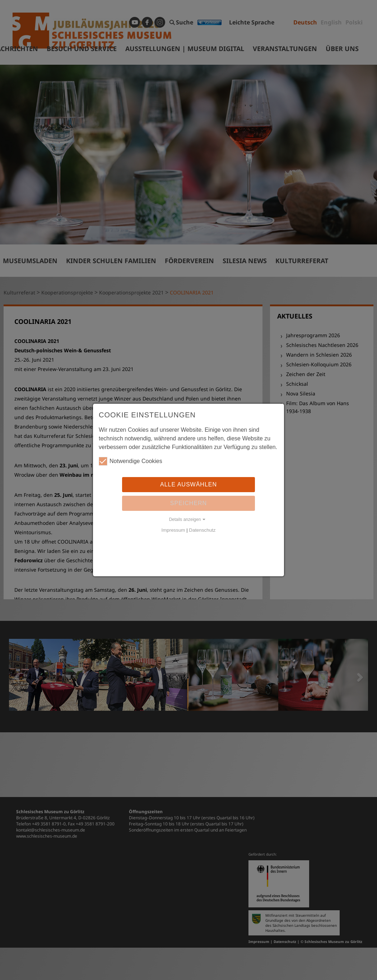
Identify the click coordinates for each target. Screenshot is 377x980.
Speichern (188, 503)
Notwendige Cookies (131, 461)
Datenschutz (202, 530)
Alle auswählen (188, 484)
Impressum (173, 530)
